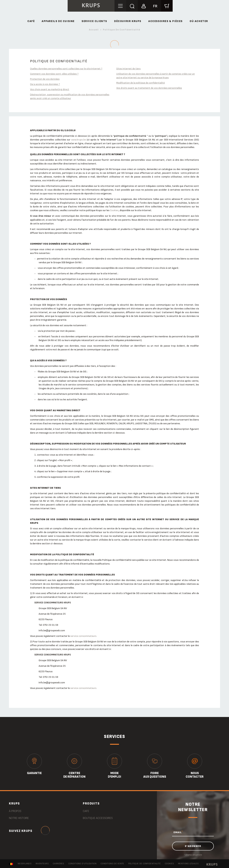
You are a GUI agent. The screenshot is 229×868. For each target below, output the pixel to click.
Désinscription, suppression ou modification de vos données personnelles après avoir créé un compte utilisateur (70, 96)
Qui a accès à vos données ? (45, 84)
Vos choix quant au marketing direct (50, 89)
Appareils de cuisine (58, 21)
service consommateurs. (84, 636)
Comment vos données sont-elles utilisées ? (54, 74)
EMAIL (178, 832)
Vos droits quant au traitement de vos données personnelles (149, 88)
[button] (144, 6)
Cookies (114, 210)
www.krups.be (79, 140)
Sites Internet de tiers (128, 69)
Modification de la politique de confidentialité (141, 83)
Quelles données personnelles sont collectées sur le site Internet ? (66, 69)
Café (31, 21)
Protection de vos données (45, 79)
